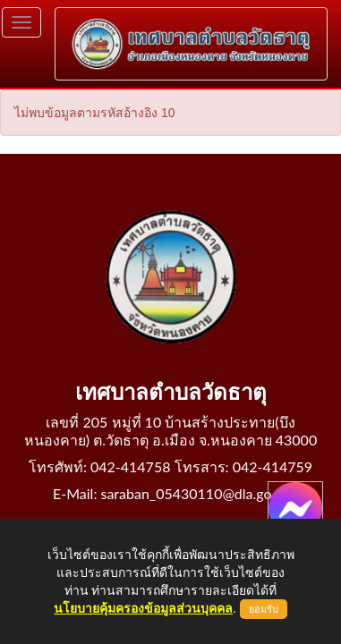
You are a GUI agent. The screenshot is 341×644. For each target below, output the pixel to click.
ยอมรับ (264, 609)
